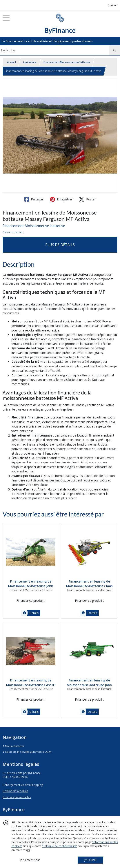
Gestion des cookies (15, 791)
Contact (113, 5)
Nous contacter (13, 746)
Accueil (11, 62)
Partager (34, 199)
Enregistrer (61, 199)
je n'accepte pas (30, 860)
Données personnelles (17, 797)
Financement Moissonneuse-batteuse (34, 226)
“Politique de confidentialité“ (60, 846)
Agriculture (30, 62)
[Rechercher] (115, 50)
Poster (87, 199)
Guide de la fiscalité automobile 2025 (27, 752)
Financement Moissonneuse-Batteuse (67, 62)
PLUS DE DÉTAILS (60, 245)
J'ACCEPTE (91, 860)
